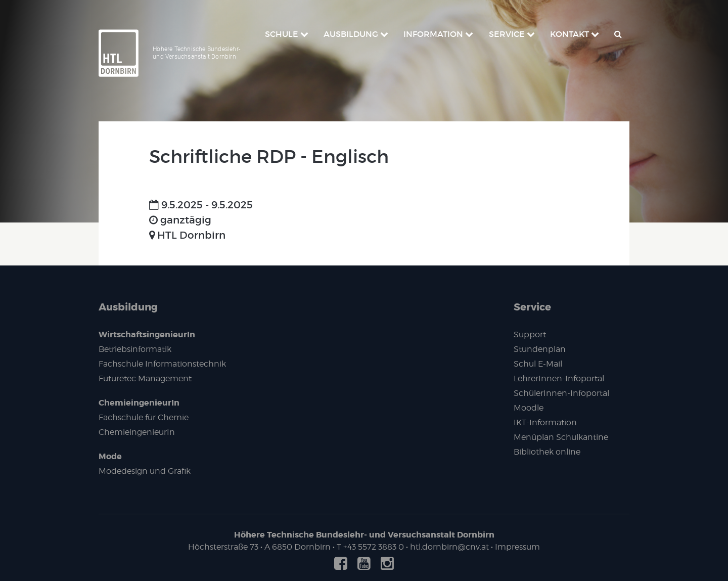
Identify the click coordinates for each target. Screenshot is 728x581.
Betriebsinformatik (135, 349)
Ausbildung (128, 307)
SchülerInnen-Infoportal (561, 393)
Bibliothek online (547, 452)
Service (532, 307)
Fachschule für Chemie (144, 417)
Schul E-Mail (538, 364)
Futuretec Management (145, 378)
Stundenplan (540, 349)
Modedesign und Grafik (145, 471)
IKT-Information (545, 422)
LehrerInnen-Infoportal (559, 378)
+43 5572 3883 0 (374, 547)
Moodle (529, 408)
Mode (110, 456)
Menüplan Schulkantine (561, 437)
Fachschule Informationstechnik (162, 364)
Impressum (517, 547)
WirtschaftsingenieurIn (147, 334)
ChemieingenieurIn (139, 403)
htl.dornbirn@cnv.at (449, 547)
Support (530, 334)
